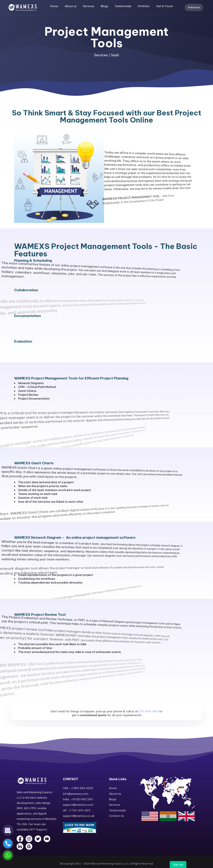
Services (89, 6)
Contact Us (116, 816)
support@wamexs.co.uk (79, 816)
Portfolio (144, 6)
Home (54, 6)
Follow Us (194, 7)
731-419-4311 (151, 722)
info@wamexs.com (76, 794)
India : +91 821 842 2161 (78, 799)
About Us (115, 794)
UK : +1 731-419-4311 (77, 810)
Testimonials (123, 6)
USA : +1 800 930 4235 (78, 788)
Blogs (104, 6)
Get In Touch (165, 6)
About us (71, 6)
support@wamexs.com (78, 805)
